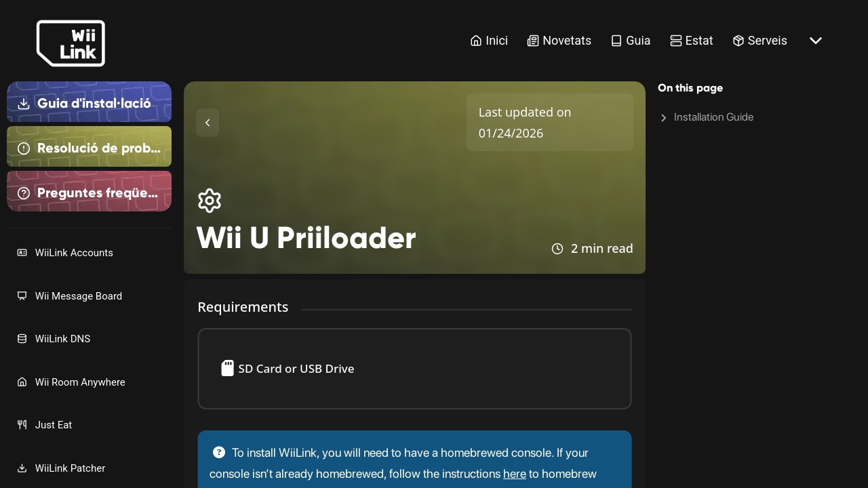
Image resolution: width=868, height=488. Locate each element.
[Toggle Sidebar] (208, 123)
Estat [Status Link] (692, 40)
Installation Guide (714, 117)
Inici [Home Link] (489, 40)
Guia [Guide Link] (630, 40)
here (515, 473)
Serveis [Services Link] (760, 40)
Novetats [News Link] (559, 40)
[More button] (816, 41)
